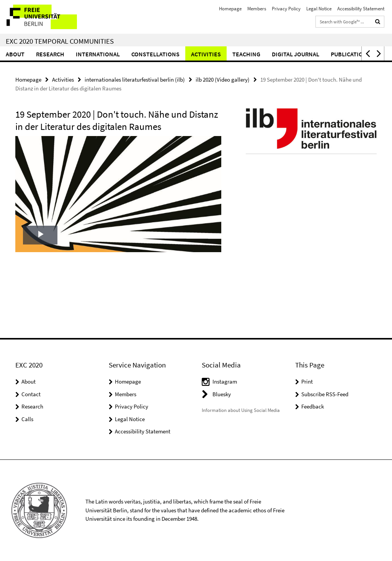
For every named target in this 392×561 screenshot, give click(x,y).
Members (257, 9)
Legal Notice (319, 9)
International (98, 54)
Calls (27, 419)
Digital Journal (296, 54)
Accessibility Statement (361, 9)
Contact (31, 394)
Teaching (246, 54)
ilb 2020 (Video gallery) (223, 80)
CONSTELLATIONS (155, 54)
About (15, 54)
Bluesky (222, 394)
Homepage (230, 9)
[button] (367, 53)
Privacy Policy (286, 9)
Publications (351, 54)
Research (50, 54)
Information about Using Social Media (241, 410)
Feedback (313, 406)
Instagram (225, 381)
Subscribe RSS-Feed (325, 394)
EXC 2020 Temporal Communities (60, 41)
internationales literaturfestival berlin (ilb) (135, 80)
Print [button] (307, 381)
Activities (206, 54)
